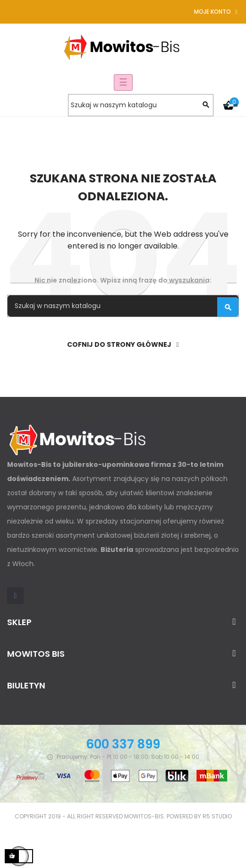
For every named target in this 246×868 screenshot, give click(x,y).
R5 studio (217, 816)
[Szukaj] (141, 105)
